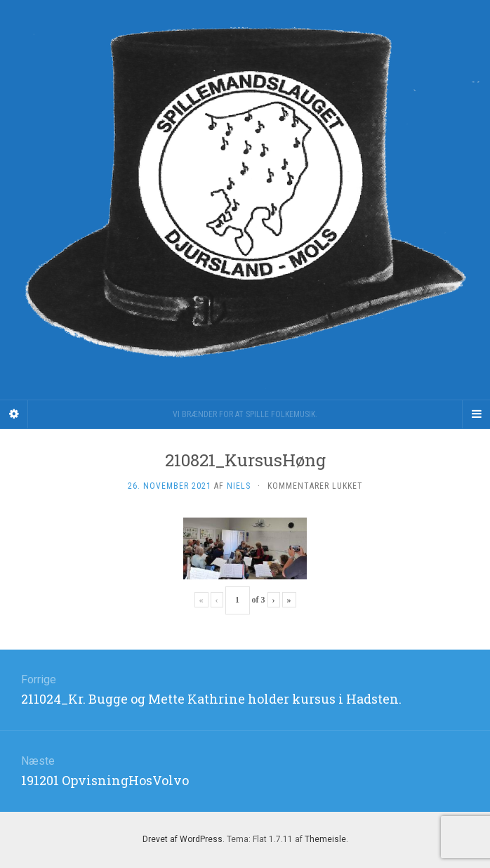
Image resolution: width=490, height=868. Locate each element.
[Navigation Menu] (476, 414)
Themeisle (325, 839)
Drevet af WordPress (183, 839)
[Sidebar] (14, 414)
